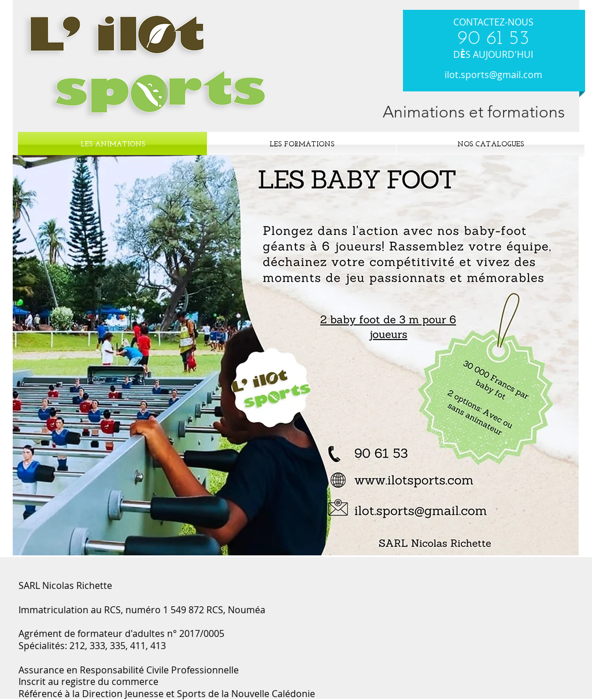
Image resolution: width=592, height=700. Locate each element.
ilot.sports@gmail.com (493, 75)
